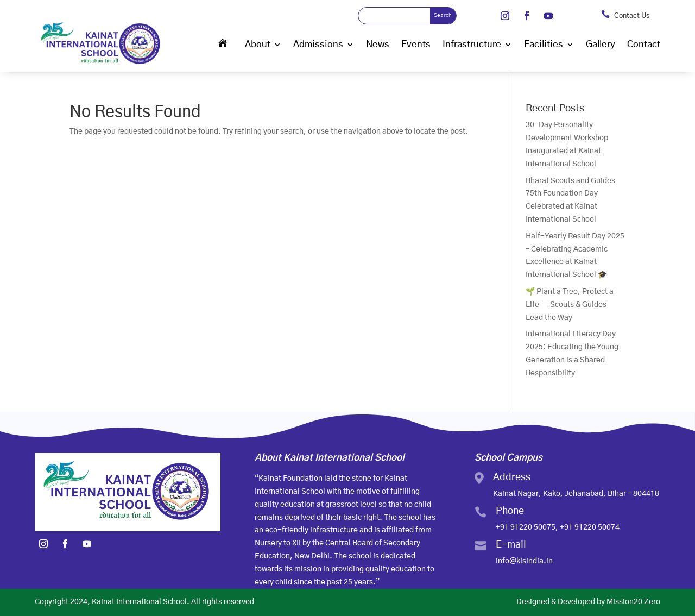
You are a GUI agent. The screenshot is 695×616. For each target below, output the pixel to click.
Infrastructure (472, 44)
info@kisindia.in (524, 561)
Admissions (318, 44)
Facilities (544, 44)
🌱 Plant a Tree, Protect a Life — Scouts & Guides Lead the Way (570, 305)
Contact (644, 44)
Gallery (601, 44)
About (258, 44)
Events (416, 44)
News (378, 44)
